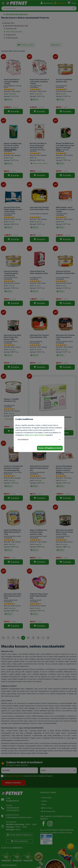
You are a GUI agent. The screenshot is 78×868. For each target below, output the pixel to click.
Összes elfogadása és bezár (50, 448)
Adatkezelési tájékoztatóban (35, 435)
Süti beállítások (23, 440)
